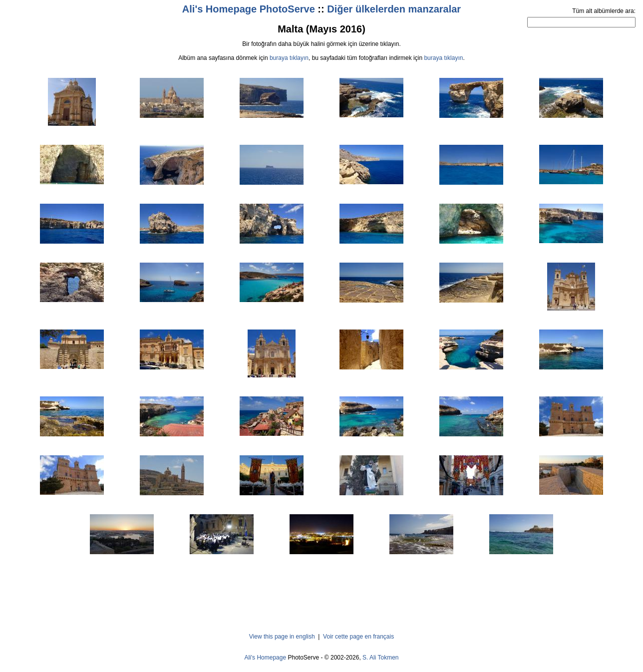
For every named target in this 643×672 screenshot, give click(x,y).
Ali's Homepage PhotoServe (249, 9)
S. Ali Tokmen (380, 658)
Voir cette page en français (358, 637)
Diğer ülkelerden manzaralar (394, 9)
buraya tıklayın (289, 58)
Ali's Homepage (265, 658)
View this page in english (282, 637)
